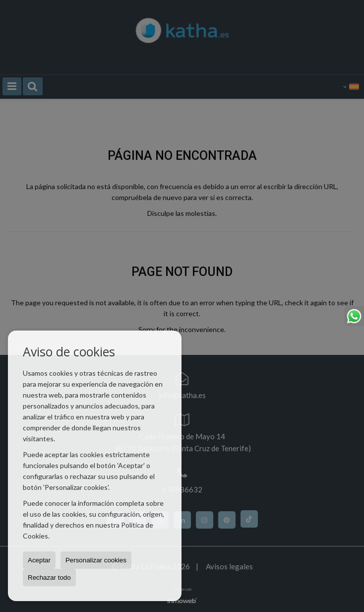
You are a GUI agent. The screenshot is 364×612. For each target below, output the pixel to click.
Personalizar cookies (96, 560)
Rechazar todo (49, 578)
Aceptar (39, 560)
